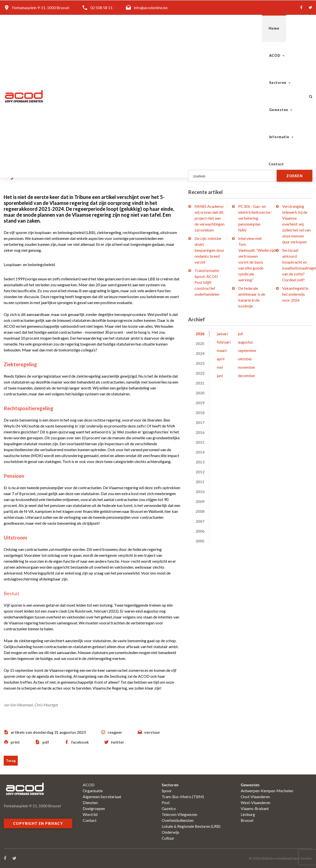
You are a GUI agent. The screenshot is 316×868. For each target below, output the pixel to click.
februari (224, 342)
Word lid (90, 814)
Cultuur (168, 838)
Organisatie (93, 791)
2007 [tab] (200, 521)
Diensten (90, 802)
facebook (80, 742)
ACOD (141, 28)
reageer (115, 732)
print (15, 742)
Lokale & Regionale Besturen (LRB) (191, 826)
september (247, 350)
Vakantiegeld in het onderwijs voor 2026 (295, 294)
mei (220, 367)
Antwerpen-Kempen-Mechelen (267, 791)
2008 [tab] (200, 511)
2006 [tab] (200, 531)
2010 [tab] (200, 492)
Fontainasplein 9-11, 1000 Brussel (41, 8)
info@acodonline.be (151, 8)
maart (222, 350)
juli (240, 334)
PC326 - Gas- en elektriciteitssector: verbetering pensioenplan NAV (255, 218)
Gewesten (212, 28)
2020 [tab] (200, 393)
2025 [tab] (200, 343)
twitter (118, 742)
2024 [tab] (200, 353)
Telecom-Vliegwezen (179, 814)
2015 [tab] (200, 442)
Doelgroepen (94, 808)
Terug (11, 761)
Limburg (248, 814)
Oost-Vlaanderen (255, 797)
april (221, 359)
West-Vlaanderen (256, 802)
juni (220, 376)
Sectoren (174, 28)
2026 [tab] (200, 334)
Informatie (251, 28)
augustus (246, 342)
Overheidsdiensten (178, 820)
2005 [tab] (200, 541)
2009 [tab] (200, 501)
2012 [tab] (200, 472)
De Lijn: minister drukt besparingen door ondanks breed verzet (209, 250)
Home (116, 28)
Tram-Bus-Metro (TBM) (183, 797)
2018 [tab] (200, 413)
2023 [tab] (200, 363)
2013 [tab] (200, 462)
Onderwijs (170, 832)
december (247, 376)
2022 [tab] (200, 373)
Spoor (167, 791)
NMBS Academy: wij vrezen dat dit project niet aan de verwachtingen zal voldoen (209, 218)
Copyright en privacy (38, 823)
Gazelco (169, 808)
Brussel (247, 820)
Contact (287, 28)
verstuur (152, 732)
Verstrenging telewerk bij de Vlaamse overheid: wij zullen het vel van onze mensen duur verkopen (296, 224)
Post (166, 802)
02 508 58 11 (101, 8)
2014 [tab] (200, 452)
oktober (245, 359)
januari (222, 334)
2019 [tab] (200, 403)
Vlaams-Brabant (255, 808)
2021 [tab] (200, 383)
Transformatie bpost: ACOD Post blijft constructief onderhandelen (207, 282)
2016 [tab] (200, 432)
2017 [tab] (200, 422)
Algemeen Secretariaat (102, 797)
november (247, 367)
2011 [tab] (200, 482)
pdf (46, 742)
